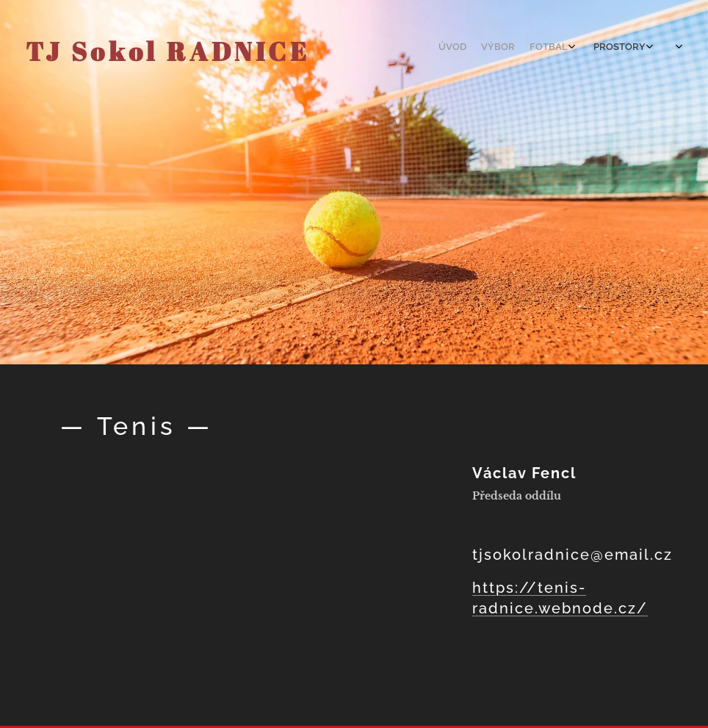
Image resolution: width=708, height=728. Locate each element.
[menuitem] (574, 48)
